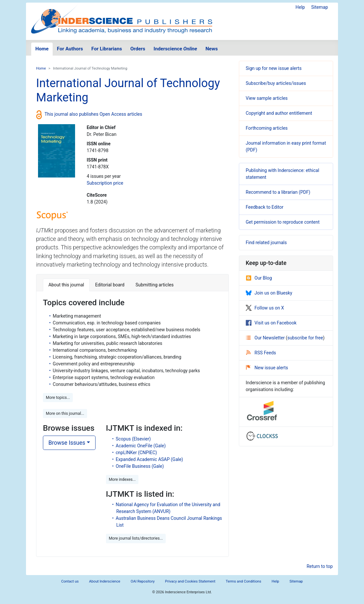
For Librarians (107, 49)
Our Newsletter (266, 338)
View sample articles (267, 98)
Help (300, 7)
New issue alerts (267, 368)
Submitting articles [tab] (155, 285)
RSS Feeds (261, 353)
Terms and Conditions (244, 581)
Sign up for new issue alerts (274, 68)
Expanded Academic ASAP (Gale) (149, 459)
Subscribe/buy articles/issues (276, 83)
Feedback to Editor (265, 207)
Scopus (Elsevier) (133, 439)
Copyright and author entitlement (279, 113)
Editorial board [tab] (110, 285)
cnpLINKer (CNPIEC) (136, 453)
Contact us (70, 581)
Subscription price (105, 183)
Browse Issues (67, 443)
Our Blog (259, 278)
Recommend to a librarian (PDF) (278, 192)
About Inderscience (105, 581)
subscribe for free (305, 338)
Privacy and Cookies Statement (190, 581)
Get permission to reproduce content (283, 222)
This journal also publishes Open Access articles (93, 114)
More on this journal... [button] (65, 414)
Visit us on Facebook (271, 323)
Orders (138, 49)
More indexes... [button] (122, 479)
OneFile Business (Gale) (140, 466)
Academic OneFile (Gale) (141, 446)
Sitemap (320, 7)
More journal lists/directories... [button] (136, 538)
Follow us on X (265, 308)
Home (42, 49)
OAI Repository (143, 581)
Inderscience (175, 49)
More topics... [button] (58, 398)
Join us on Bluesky (269, 293)
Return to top (320, 566)
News (212, 49)
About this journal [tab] (66, 285)
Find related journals (266, 243)
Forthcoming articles (267, 128)
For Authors (70, 49)
